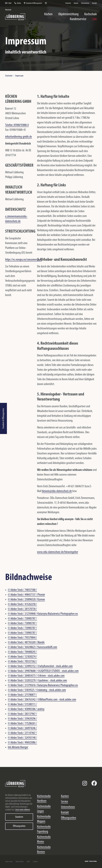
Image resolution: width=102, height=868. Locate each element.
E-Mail (8, 3)
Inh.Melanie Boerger (18, 747)
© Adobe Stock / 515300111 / (22, 704)
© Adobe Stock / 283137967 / (22, 714)
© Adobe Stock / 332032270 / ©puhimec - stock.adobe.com (37, 681)
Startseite (9, 76)
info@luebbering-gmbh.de (19, 137)
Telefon (18, 3)
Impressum (19, 76)
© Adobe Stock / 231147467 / (22, 733)
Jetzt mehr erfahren (23, 810)
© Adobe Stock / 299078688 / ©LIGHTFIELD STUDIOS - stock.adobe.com (43, 671)
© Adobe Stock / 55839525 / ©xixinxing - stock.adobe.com (37, 690)
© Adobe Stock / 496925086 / (22, 743)
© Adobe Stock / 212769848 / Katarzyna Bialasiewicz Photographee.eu (43, 614)
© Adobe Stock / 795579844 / (22, 638)
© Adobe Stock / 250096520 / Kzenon (26, 600)
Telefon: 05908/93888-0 (17, 125)
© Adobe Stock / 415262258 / (22, 604)
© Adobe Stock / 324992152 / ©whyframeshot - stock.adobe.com (40, 666)
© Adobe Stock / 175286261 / (22, 724)
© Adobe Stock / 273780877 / (22, 695)
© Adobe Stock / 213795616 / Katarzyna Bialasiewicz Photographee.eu (43, 685)
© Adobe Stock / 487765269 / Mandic (26, 642)
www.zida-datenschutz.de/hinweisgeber (58, 552)
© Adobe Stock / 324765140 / (22, 738)
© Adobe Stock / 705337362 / (22, 662)
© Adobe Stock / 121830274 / (22, 657)
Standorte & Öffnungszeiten (3, 418)
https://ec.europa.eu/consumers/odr (23, 260)
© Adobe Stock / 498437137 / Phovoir (26, 595)
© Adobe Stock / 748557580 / (22, 590)
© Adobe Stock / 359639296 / (22, 719)
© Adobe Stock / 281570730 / (22, 609)
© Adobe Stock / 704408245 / (22, 652)
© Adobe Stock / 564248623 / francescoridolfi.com (32, 647)
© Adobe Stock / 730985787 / (22, 619)
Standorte (19, 817)
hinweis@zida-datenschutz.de (57, 491)
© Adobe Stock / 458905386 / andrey (26, 709)
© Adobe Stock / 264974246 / (22, 728)
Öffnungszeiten (19, 826)
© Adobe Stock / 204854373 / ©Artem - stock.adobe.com (36, 676)
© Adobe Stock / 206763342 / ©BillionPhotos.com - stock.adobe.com (42, 700)
